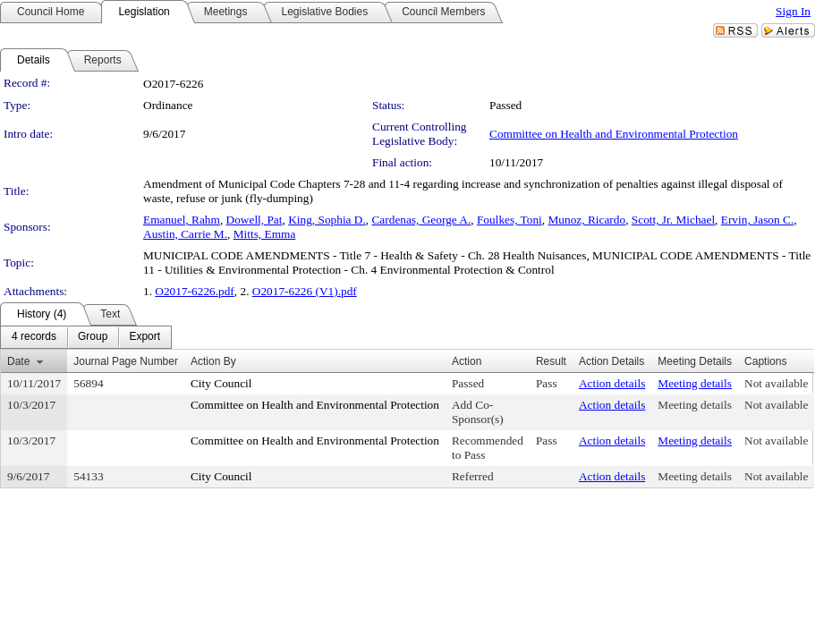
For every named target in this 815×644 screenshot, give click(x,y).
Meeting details (695, 383)
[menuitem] (34, 337)
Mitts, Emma (265, 234)
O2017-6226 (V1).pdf (305, 291)
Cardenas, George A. (421, 220)
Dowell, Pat (255, 220)
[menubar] (86, 337)
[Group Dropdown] (93, 337)
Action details (612, 383)
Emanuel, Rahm (182, 220)
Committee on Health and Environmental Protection (614, 134)
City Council (221, 383)
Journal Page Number (126, 361)
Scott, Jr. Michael (673, 220)
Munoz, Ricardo (587, 220)
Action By (213, 361)
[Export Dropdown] (144, 337)
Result (551, 361)
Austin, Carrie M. (185, 234)
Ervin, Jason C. (757, 220)
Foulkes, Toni (509, 220)
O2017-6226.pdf (194, 291)
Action (467, 361)
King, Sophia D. (327, 220)
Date (18, 361)
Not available (776, 383)
